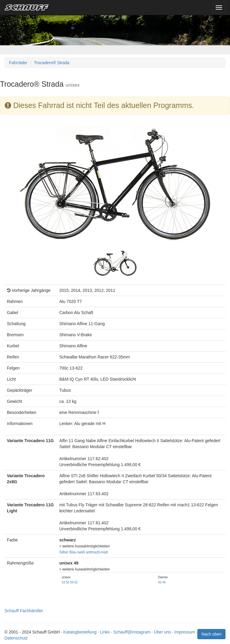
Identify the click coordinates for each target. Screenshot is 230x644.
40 (160, 582)
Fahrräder (18, 63)
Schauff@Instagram (132, 632)
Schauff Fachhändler (24, 611)
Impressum (185, 632)
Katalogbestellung (80, 632)
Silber (64, 552)
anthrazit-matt (97, 552)
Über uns (162, 632)
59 (72, 582)
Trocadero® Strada (52, 63)
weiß (81, 552)
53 (63, 582)
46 (164, 582)
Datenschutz (16, 638)
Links (105, 632)
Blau (73, 552)
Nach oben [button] (211, 634)
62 (76, 582)
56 (68, 582)
